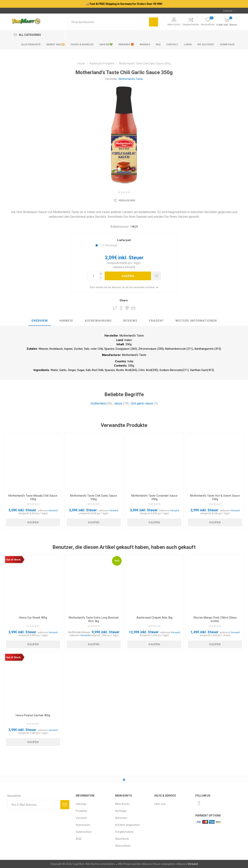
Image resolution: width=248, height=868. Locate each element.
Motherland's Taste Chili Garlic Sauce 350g (94, 497)
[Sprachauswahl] (229, 11)
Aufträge (121, 811)
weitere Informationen (196, 321)
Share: (124, 300)
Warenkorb (122, 839)
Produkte (81, 811)
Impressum (83, 825)
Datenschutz (84, 832)
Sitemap (81, 804)
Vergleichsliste (191, 24)
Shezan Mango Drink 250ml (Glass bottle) (215, 619)
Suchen (154, 22)
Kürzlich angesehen (127, 825)
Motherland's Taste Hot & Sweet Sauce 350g (215, 497)
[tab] (40, 321)
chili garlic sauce (142, 403)
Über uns (160, 804)
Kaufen (128, 276)
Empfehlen (133, 308)
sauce (118, 403)
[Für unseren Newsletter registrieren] (34, 805)
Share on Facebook (121, 308)
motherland (98, 403)
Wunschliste (123, 846)
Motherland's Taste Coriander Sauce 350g (154, 497)
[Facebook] (199, 803)
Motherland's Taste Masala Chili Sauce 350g (33, 497)
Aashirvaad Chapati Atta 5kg (154, 618)
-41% (117, 561)
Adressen (121, 818)
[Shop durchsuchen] (108, 22)
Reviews (130, 321)
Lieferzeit (124, 240)
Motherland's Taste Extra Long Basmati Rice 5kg (94, 619)
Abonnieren (65, 805)
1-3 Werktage (109, 245)
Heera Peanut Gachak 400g (33, 715)
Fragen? (156, 321)
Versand (130, 267)
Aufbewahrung (98, 321)
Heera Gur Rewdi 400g (33, 618)
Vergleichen (127, 201)
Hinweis (66, 321)
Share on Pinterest (127, 308)
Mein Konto (174, 24)
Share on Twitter (115, 308)
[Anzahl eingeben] (93, 276)
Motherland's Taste (131, 79)
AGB (79, 839)
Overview (40, 321)
